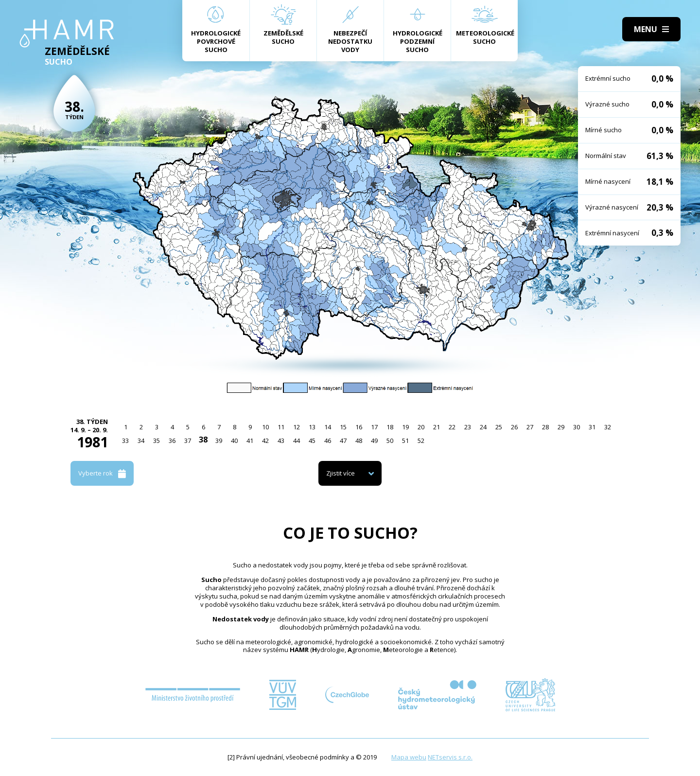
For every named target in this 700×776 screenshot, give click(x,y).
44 (297, 441)
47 (343, 441)
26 (514, 427)
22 (452, 427)
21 (437, 427)
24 (483, 427)
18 (390, 427)
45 (312, 441)
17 (374, 427)
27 (530, 427)
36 (172, 441)
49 (374, 441)
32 (608, 427)
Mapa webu (409, 757)
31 (592, 427)
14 (328, 427)
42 (265, 441)
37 (188, 441)
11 (281, 427)
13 (312, 427)
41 (250, 441)
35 (157, 441)
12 (297, 427)
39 (219, 441)
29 (561, 427)
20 (421, 427)
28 (545, 427)
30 (577, 427)
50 (390, 441)
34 (141, 441)
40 (234, 441)
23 (468, 427)
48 (359, 441)
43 (281, 441)
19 (405, 427)
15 (343, 427)
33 (125, 441)
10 (265, 427)
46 (328, 441)
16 (359, 427)
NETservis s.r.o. (450, 757)
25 (499, 427)
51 (405, 441)
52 (421, 441)
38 (203, 440)
